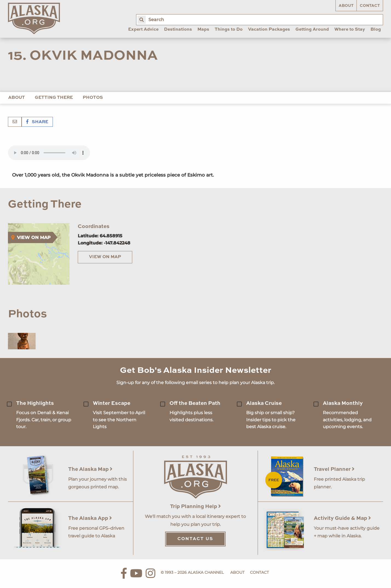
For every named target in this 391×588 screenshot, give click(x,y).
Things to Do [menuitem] (229, 30)
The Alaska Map (90, 469)
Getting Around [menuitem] (312, 30)
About (346, 6)
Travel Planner (334, 469)
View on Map (105, 257)
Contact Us (195, 539)
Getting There (54, 98)
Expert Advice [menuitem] (143, 30)
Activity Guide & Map (342, 518)
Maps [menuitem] (203, 30)
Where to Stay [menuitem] (350, 30)
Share (37, 122)
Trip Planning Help (196, 507)
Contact (370, 6)
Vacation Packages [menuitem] (269, 30)
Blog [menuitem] (376, 30)
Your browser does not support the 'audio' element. (49, 153)
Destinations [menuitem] (178, 30)
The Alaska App (90, 518)
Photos (93, 98)
